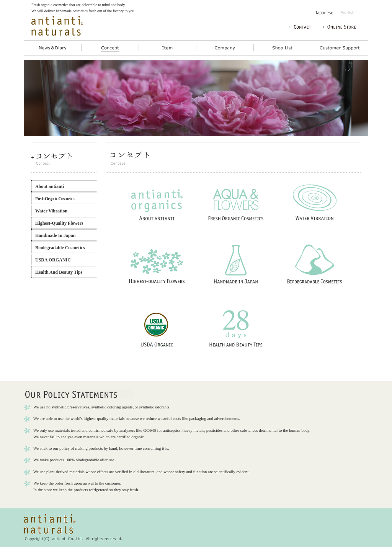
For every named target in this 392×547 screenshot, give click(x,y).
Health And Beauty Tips (59, 272)
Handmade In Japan (55, 235)
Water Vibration (51, 211)
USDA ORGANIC (53, 260)
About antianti (50, 186)
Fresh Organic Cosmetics (55, 199)
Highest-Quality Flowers (59, 223)
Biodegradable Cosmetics (60, 248)
